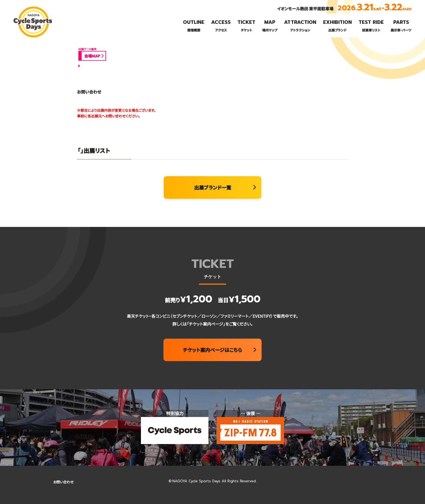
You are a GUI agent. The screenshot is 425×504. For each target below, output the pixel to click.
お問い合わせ (63, 482)
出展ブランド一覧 (213, 187)
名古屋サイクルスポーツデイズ (31, 37)
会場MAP (92, 56)
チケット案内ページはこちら (212, 350)
